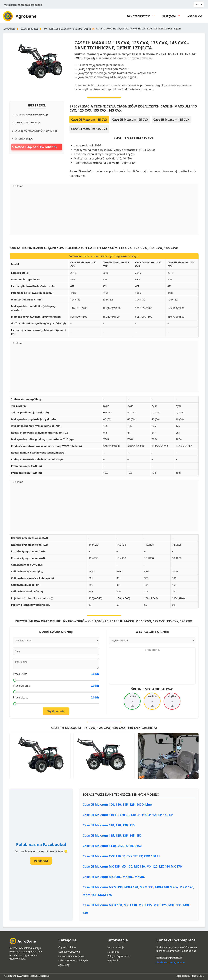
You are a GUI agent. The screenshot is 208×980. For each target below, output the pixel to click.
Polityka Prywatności (119, 956)
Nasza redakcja (116, 947)
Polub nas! (41, 861)
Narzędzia (173, 16)
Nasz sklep (113, 952)
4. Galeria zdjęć (23, 138)
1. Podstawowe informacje (30, 114)
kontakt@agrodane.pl (30, 5)
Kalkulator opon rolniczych (73, 960)
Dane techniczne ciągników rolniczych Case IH (67, 29)
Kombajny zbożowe (69, 952)
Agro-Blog (195, 16)
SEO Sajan (199, 976)
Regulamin (113, 960)
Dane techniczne (143, 16)
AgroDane (26, 16)
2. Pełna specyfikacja (26, 122)
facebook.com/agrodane (171, 962)
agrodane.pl (9, 29)
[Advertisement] (104, 212)
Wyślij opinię (56, 711)
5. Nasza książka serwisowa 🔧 (35, 147)
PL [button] (197, 4)
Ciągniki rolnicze (29, 29)
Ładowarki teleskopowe (71, 956)
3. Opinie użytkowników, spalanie (35, 131)
